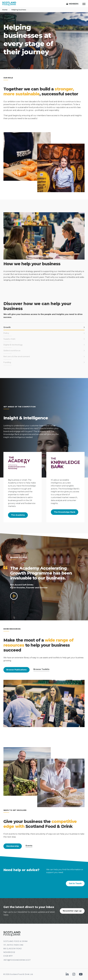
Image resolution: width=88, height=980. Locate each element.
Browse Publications (16, 670)
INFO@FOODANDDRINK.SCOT (17, 960)
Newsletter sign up (72, 911)
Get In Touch (75, 883)
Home (6, 10)
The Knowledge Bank (65, 512)
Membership (13, 846)
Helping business (20, 10)
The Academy (18, 515)
